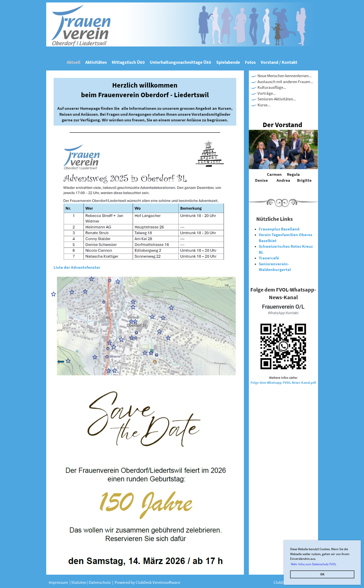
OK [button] (322, 574)
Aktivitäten (96, 62)
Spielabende (228, 62)
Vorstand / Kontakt (279, 62)
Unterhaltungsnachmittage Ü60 (181, 62)
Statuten (79, 582)
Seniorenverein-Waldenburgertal (275, 267)
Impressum (59, 582)
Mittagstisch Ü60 (128, 62)
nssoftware (171, 582)
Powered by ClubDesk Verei (138, 582)
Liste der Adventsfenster (77, 267)
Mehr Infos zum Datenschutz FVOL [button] (314, 564)
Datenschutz (101, 582)
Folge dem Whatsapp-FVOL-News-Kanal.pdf (283, 383)
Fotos (250, 62)
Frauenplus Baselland (279, 229)
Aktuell (74, 62)
